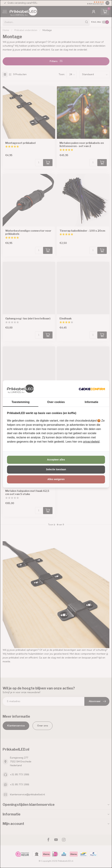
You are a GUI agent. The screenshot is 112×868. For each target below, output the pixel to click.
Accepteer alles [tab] (56, 460)
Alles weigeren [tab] (56, 479)
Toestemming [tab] (21, 402)
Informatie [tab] (91, 402)
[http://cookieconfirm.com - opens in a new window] (92, 389)
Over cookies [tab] (56, 402)
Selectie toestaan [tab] (56, 469)
